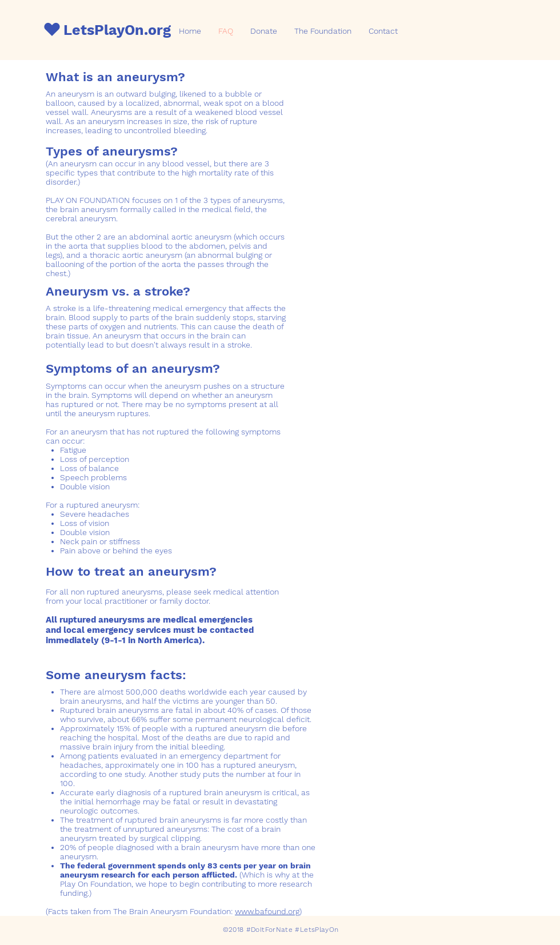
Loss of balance (89, 468)
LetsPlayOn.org (117, 30)
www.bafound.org (267, 911)
